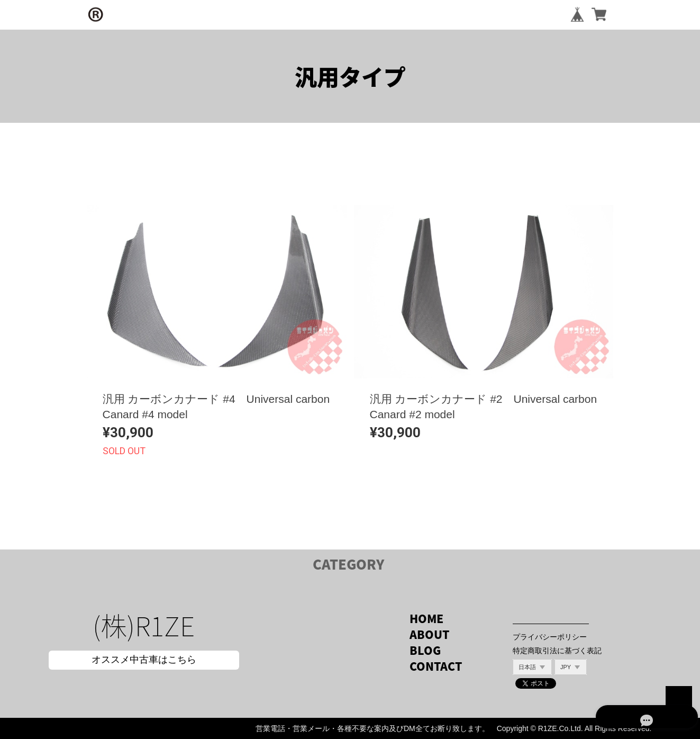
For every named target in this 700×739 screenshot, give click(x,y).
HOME (426, 619)
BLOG (425, 650)
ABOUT (429, 634)
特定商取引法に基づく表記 (557, 651)
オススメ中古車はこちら (144, 660)
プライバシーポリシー (550, 637)
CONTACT (436, 666)
